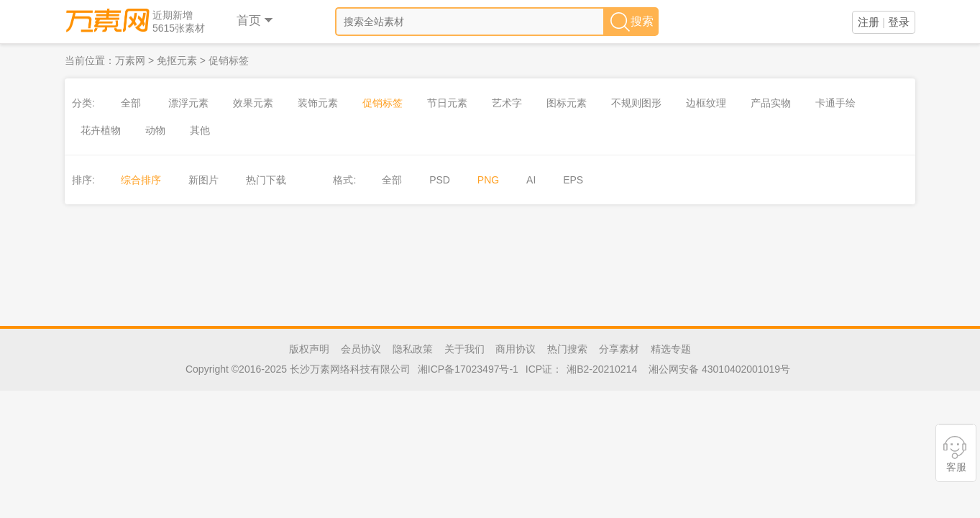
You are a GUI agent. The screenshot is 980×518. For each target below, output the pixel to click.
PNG (488, 180)
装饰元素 (318, 103)
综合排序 (141, 180)
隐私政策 (413, 349)
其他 (200, 130)
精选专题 (671, 349)
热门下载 (266, 180)
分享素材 (619, 349)
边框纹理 (706, 103)
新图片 (203, 180)
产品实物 (771, 103)
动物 (155, 130)
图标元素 (567, 103)
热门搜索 (567, 349)
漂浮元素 (188, 103)
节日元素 (447, 103)
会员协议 (361, 349)
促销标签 (229, 60)
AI (531, 180)
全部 (131, 103)
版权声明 (309, 349)
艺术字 (507, 103)
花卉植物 (101, 130)
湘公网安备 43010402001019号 (719, 369)
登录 (899, 22)
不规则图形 (636, 103)
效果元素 (253, 103)
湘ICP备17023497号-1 (468, 369)
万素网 (130, 60)
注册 (869, 22)
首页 (256, 21)
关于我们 (464, 349)
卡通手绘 (835, 103)
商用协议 (516, 349)
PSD (440, 180)
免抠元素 (177, 60)
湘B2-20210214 (602, 369)
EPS (573, 180)
